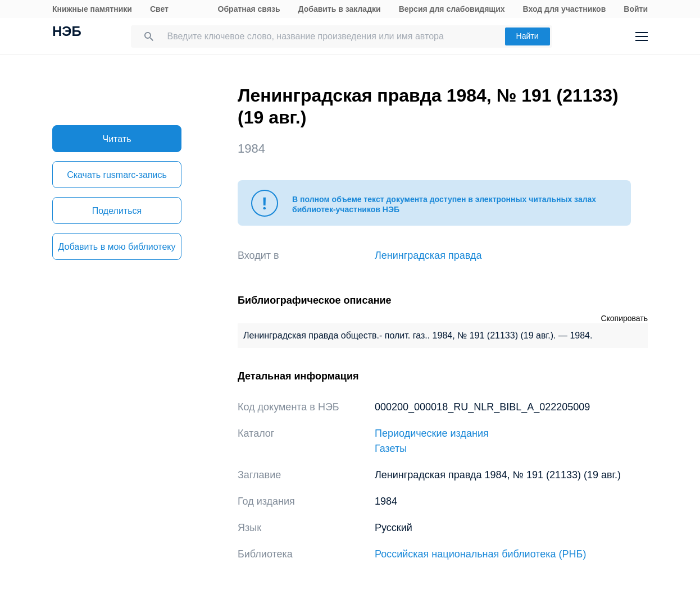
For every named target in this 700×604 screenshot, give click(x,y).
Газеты (391, 449)
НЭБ (67, 33)
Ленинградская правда (428, 255)
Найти (528, 36)
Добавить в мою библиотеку (117, 247)
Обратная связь (249, 9)
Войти (636, 9)
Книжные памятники (92, 9)
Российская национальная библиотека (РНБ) (480, 554)
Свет (159, 9)
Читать (117, 139)
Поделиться (117, 211)
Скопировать (624, 318)
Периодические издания (432, 433)
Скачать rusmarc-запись (117, 175)
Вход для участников (565, 9)
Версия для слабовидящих (452, 9)
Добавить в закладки (340, 9)
